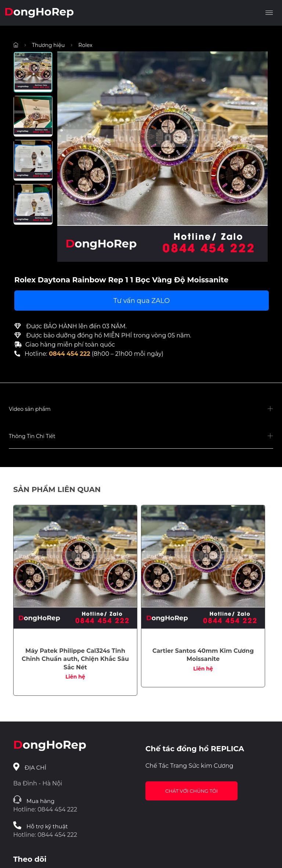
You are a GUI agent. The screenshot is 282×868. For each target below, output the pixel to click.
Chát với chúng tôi (191, 791)
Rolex (85, 45)
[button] (141, 409)
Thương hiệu (48, 45)
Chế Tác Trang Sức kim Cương (189, 766)
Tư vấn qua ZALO (142, 301)
